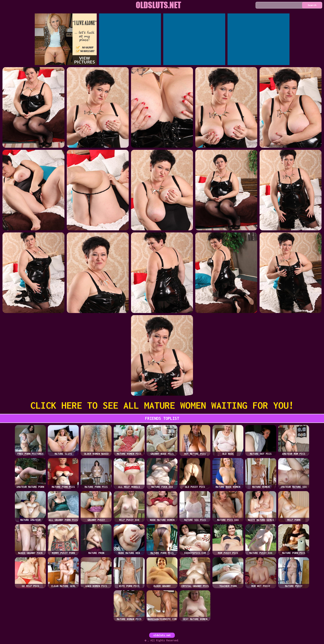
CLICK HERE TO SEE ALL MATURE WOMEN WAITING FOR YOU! (162, 405)
